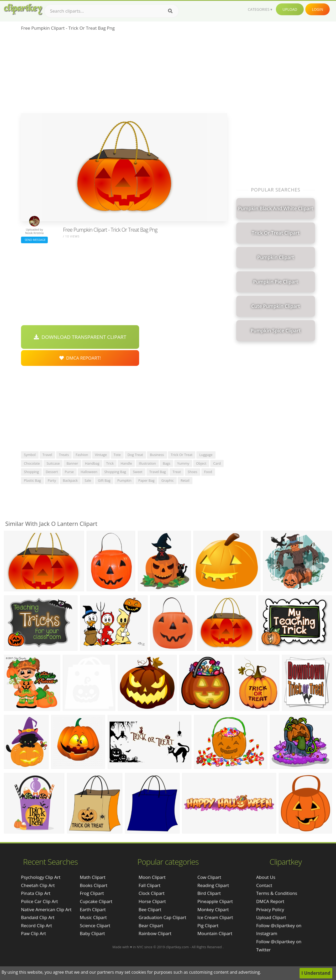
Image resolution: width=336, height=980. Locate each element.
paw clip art (33, 933)
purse (69, 472)
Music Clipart (93, 917)
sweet (138, 472)
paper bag (146, 480)
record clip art (36, 925)
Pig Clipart (208, 925)
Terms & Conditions (277, 893)
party (52, 480)
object (201, 463)
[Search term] (112, 11)
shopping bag (115, 472)
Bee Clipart (150, 909)
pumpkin (124, 480)
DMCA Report (270, 901)
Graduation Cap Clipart (162, 917)
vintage (101, 455)
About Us (266, 877)
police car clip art (40, 901)
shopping (31, 472)
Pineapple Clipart (215, 901)
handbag (92, 463)
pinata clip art (36, 893)
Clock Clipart (152, 893)
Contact (264, 885)
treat (177, 472)
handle (126, 463)
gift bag (104, 480)
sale (88, 480)
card (217, 463)
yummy (183, 463)
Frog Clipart (92, 893)
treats (64, 455)
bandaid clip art (38, 917)
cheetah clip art (38, 885)
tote (117, 455)
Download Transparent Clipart (80, 337)
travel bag (158, 472)
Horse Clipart (152, 901)
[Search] (170, 11)
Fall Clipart (149, 885)
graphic (167, 480)
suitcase (53, 463)
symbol (30, 455)
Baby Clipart (92, 933)
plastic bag (32, 480)
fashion (82, 455)
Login (317, 9)
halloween (89, 472)
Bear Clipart (151, 925)
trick (110, 463)
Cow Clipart (209, 877)
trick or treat (182, 455)
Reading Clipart (213, 885)
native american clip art (46, 909)
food (208, 472)
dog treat (135, 455)
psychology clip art (41, 877)
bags (167, 463)
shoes (192, 472)
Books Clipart (94, 885)
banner (72, 463)
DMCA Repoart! (80, 358)
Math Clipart (93, 877)
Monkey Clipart (213, 909)
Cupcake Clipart (96, 901)
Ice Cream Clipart (215, 917)
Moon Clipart (152, 877)
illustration (147, 463)
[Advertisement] (124, 74)
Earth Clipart (93, 909)
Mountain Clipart (215, 933)
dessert (52, 472)
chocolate (32, 463)
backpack (70, 480)
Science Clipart (95, 925)
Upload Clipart (271, 917)
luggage (206, 455)
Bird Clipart (209, 893)
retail (185, 480)
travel (47, 455)
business (157, 455)
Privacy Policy (270, 909)
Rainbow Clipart (155, 933)
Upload (290, 9)
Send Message (34, 240)
